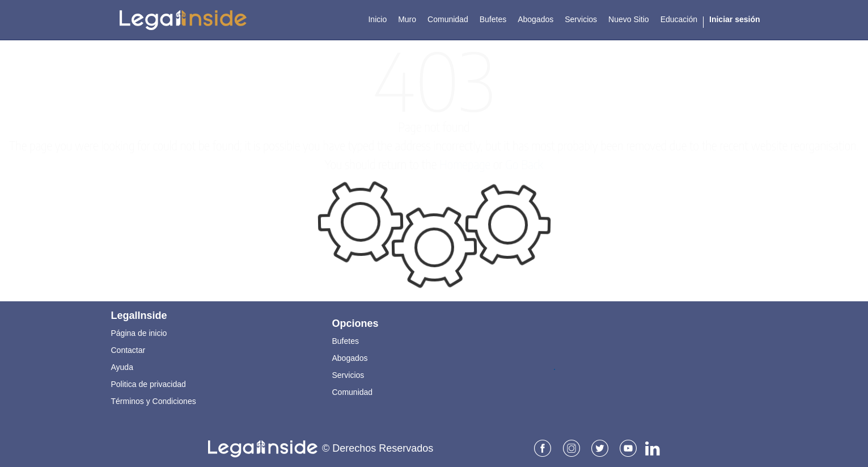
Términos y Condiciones (154, 401)
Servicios (348, 375)
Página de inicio (139, 333)
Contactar (128, 350)
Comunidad (353, 392)
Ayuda (122, 367)
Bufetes (346, 340)
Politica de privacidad (149, 384)
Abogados (350, 357)
